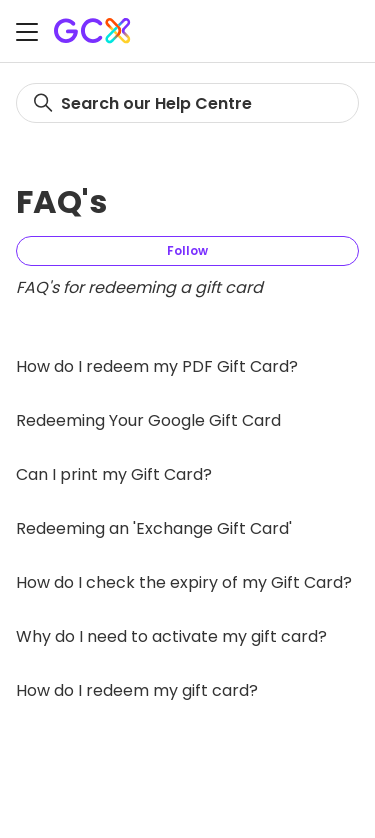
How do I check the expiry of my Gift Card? (184, 582)
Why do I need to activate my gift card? (171, 636)
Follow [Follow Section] (187, 250)
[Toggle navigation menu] (27, 34)
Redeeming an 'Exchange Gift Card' (154, 528)
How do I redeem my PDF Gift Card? (157, 366)
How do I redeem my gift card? (137, 690)
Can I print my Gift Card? (114, 474)
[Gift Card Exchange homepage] (94, 30)
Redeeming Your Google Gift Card (148, 420)
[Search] (187, 103)
